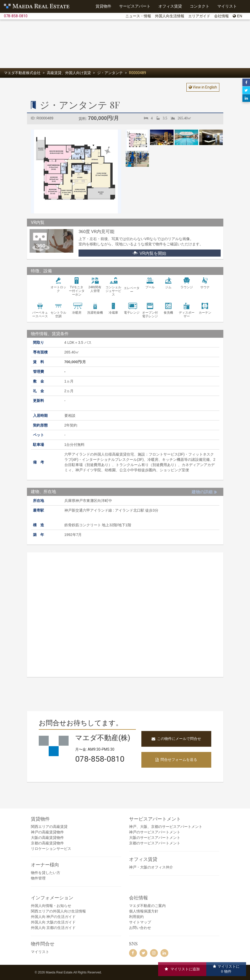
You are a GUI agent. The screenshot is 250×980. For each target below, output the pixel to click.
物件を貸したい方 (46, 873)
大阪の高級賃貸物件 (47, 838)
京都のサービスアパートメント (155, 843)
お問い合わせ (140, 928)
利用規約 (136, 917)
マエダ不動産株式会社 (22, 73)
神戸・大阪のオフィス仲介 (151, 867)
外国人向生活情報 (170, 16)
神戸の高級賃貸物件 (47, 832)
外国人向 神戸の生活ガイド (53, 917)
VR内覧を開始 (149, 253)
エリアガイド (199, 16)
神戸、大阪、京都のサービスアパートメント (166, 827)
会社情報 (221, 16)
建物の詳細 (202, 492)
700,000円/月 (103, 118)
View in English (204, 87)
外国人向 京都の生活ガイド (53, 928)
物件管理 (38, 878)
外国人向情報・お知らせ (51, 906)
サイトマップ (140, 922)
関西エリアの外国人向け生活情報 (58, 911)
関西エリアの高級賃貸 (49, 827)
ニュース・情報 (138, 16)
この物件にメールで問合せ (176, 739)
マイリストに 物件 (229, 969)
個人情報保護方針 (144, 911)
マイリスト (40, 952)
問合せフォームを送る (176, 760)
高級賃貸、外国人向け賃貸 (69, 73)
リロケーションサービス (51, 849)
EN (237, 16)
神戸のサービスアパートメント (155, 832)
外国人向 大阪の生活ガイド (53, 922)
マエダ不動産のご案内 (147, 906)
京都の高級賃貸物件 (47, 843)
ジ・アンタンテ (110, 73)
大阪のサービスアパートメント (155, 838)
